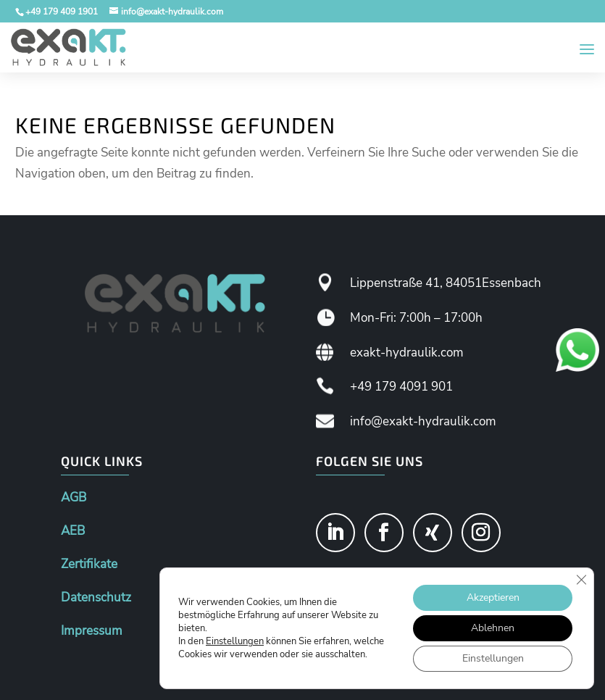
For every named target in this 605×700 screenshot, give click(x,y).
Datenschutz (96, 597)
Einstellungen (235, 641)
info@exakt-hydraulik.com (423, 421)
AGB (74, 497)
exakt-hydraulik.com (407, 353)
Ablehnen (493, 628)
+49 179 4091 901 (401, 387)
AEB (73, 531)
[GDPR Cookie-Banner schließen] (581, 580)
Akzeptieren (493, 597)
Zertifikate (89, 564)
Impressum (92, 631)
